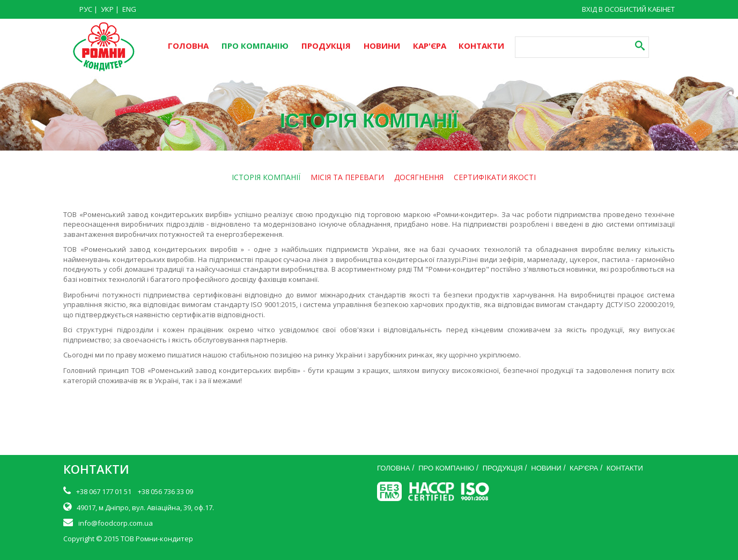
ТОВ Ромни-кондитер (157, 539)
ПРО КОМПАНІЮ (255, 46)
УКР (107, 9)
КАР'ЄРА (430, 46)
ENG (129, 9)
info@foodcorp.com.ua (116, 523)
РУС (86, 9)
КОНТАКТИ (481, 46)
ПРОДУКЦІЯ (326, 46)
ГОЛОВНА (188, 46)
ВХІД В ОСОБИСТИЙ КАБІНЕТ (628, 9)
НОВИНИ (382, 46)
